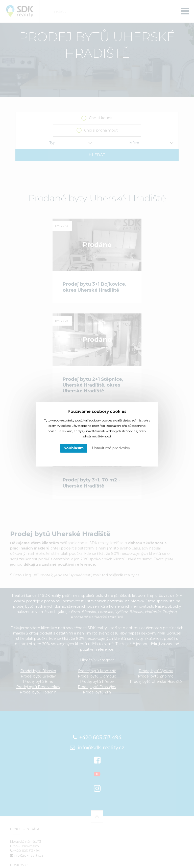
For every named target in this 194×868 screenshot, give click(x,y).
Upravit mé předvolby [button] (111, 448)
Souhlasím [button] (74, 448)
